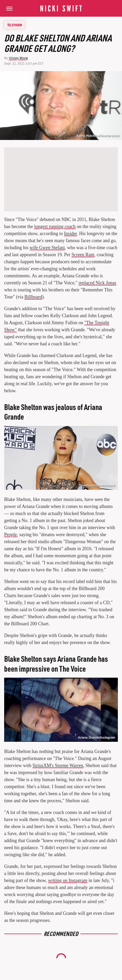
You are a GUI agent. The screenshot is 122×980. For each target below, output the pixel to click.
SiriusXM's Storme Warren (58, 765)
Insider (70, 234)
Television (15, 25)
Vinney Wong (18, 58)
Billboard (33, 297)
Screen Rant (83, 255)
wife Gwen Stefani (47, 248)
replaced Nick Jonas (97, 283)
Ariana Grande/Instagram (97, 738)
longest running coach (55, 226)
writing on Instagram (68, 880)
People (11, 535)
